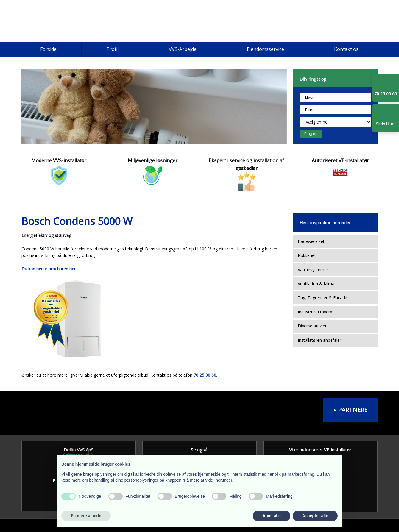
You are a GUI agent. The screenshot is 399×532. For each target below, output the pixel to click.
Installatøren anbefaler (319, 340)
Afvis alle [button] (271, 516)
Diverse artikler (312, 326)
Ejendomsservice (265, 49)
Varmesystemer (313, 270)
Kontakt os (346, 49)
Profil (113, 49)
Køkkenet (307, 255)
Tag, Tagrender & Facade (322, 298)
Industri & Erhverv (315, 312)
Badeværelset (311, 241)
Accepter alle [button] (315, 516)
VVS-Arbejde (183, 49)
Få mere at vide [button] (86, 516)
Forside (48, 49)
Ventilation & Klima (316, 284)
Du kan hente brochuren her (49, 269)
